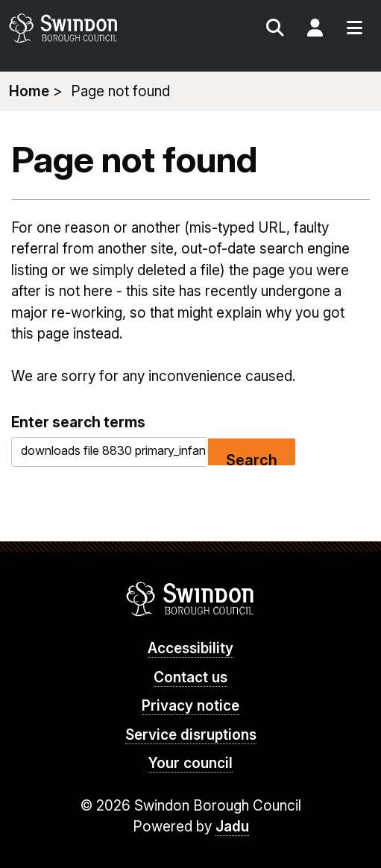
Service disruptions (191, 735)
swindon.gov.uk (98, 28)
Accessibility (190, 648)
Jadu (232, 827)
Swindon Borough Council (190, 599)
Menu (354, 30)
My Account (315, 30)
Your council (190, 763)
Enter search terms (78, 422)
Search (275, 30)
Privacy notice (190, 706)
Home (29, 91)
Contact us (190, 677)
